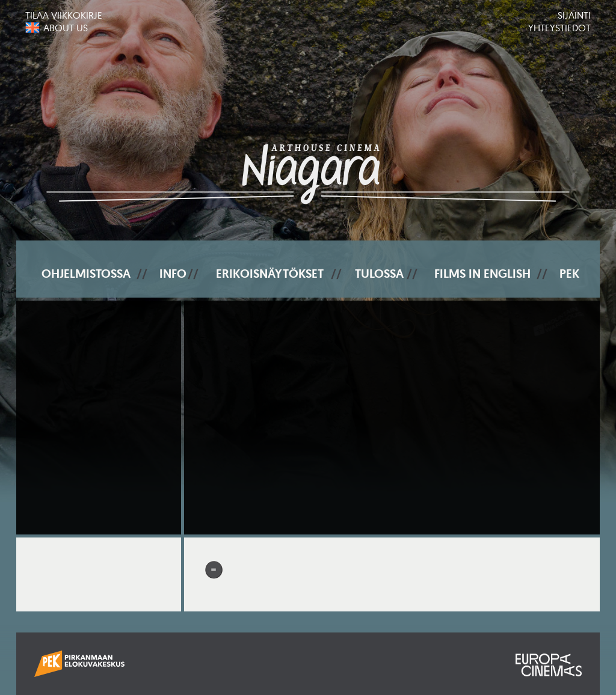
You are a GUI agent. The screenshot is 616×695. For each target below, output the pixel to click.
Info (173, 274)
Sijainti (574, 15)
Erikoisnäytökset (270, 274)
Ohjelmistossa (86, 274)
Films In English (482, 274)
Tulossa (379, 274)
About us (66, 28)
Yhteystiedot (559, 28)
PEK (569, 274)
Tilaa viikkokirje (64, 15)
